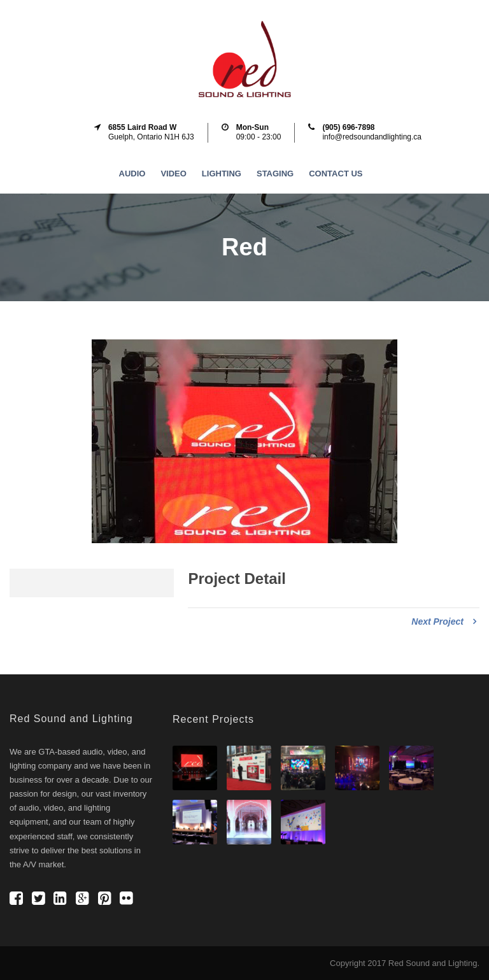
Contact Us (336, 174)
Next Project (444, 621)
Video (173, 174)
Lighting (222, 174)
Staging (275, 174)
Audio (132, 174)
